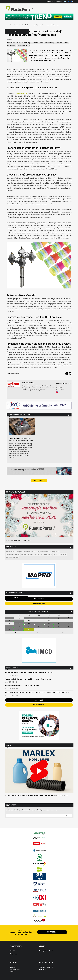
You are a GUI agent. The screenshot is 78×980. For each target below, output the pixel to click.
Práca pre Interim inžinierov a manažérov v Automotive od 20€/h (28, 679)
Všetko (16, 598)
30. (19, 629)
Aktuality (20, 31)
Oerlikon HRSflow (21, 94)
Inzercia (13, 31)
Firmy (11, 31)
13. (59, 621)
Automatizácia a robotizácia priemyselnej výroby (36, 554)
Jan (64, 632)
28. (69, 627)
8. (9, 621)
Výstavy (22, 31)
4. (39, 618)
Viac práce (39, 700)
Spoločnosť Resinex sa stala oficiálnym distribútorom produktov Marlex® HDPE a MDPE (36, 796)
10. (29, 621)
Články (18, 31)
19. (49, 624)
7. (69, 618)
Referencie (13, 954)
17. (29, 624)
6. (59, 618)
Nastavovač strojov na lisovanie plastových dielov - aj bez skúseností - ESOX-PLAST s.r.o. (37, 692)
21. (69, 624)
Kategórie (9, 31)
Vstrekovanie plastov (13, 554)
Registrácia (50, 2)
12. (49, 621)
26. (49, 627)
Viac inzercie (39, 599)
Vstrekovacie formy (62, 43)
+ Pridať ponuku (39, 705)
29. (9, 629)
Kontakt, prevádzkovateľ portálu (15, 969)
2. (19, 618)
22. (9, 627)
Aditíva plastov (54, 552)
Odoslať (67, 816)
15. (9, 624)
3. (29, 618)
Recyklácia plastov (12, 557)
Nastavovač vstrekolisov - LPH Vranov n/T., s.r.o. (22, 686)
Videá (26, 31)
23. (19, 627)
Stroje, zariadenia (42, 552)
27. (59, 627)
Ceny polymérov (15, 31)
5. (49, 618)
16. (19, 624)
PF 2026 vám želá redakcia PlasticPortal (18, 540)
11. (39, 621)
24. (29, 627)
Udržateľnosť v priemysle (14, 552)
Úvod (6, 25)
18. (39, 624)
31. (29, 629)
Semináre (24, 31)
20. (59, 624)
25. (39, 627)
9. (19, 621)
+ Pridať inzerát (39, 603)
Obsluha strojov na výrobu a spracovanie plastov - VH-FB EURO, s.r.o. (30, 672)
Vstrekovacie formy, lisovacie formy (43, 43)
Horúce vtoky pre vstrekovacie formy (19, 43)
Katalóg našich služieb (46, 951)
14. (69, 621)
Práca (29, 31)
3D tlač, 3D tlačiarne (60, 554)
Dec (14, 632)
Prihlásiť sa (59, 2)
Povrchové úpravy (29, 552)
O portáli (12, 951)
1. (9, 618)
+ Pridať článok (39, 481)
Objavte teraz (52, 932)
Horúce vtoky (11, 46)
